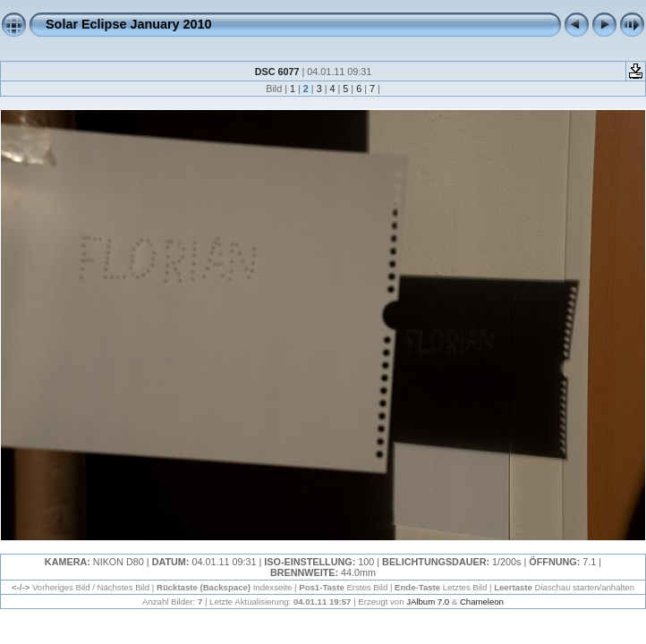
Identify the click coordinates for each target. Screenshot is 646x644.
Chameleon (482, 602)
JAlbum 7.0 (428, 602)
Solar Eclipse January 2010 (129, 24)
